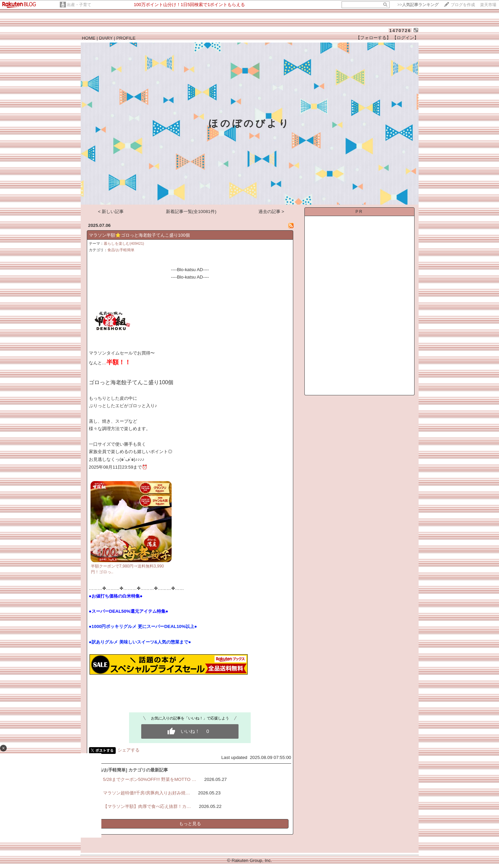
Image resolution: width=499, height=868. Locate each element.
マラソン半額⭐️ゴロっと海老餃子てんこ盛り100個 (139, 235)
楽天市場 (488, 5)
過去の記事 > (271, 212)
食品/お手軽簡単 (121, 250)
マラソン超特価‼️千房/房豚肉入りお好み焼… (147, 793)
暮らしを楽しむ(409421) (124, 243)
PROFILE (126, 38)
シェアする (129, 750)
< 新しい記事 (111, 212)
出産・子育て (79, 5)
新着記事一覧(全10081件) (191, 212)
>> (418, 5)
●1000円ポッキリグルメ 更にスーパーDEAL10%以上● (143, 626)
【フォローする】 (373, 38)
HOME (89, 38)
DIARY (106, 38)
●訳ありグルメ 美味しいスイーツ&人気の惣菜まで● (140, 642)
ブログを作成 (463, 5)
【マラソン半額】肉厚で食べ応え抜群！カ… (147, 806)
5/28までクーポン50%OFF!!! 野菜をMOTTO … (150, 779)
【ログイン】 (405, 38)
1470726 (400, 31)
